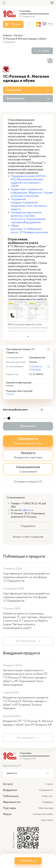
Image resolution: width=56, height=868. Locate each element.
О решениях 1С (46, 790)
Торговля (10, 394)
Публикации (11, 796)
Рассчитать (28, 426)
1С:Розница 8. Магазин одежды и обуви (24, 39)
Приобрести (28, 861)
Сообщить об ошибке (43, 814)
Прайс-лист (47, 796)
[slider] (9, 418)
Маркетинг (35, 193)
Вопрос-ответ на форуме (28, 537)
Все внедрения (26, 738)
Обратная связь (46, 808)
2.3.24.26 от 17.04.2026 (36, 368)
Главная (7, 36)
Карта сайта (47, 820)
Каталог (18, 36)
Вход (50, 24)
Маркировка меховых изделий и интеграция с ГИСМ (27, 183)
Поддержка (28, 526)
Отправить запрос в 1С (28, 482)
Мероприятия (12, 802)
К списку (44, 51)
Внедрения (10, 790)
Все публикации (26, 641)
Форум (7, 814)
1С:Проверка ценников (34, 232)
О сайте (49, 784)
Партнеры (9, 808)
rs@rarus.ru (28, 510)
